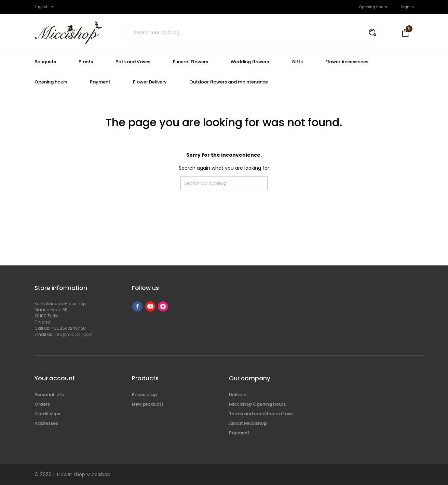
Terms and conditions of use (261, 414)
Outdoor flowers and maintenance (229, 82)
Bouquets (45, 62)
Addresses (46, 423)
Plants (86, 62)
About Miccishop (248, 423)
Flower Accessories (347, 62)
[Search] (254, 33)
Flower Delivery (150, 82)
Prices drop (145, 395)
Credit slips (47, 414)
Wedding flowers (250, 62)
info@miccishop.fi (73, 334)
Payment (100, 82)
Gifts (297, 62)
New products (148, 404)
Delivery (238, 395)
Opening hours (373, 7)
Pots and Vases (133, 62)
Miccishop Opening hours (257, 404)
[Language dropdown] (45, 7)
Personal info (49, 395)
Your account (55, 378)
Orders (42, 404)
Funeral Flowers (191, 62)
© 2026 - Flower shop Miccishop (72, 474)
